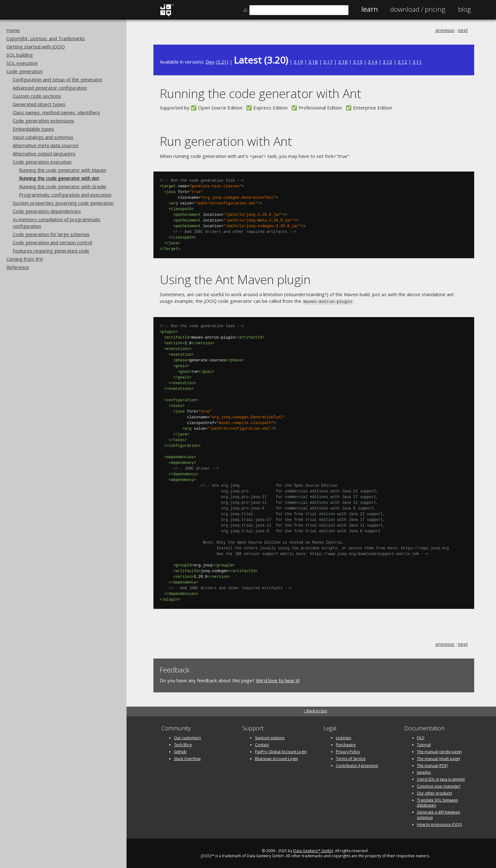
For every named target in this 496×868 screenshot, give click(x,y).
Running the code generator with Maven (63, 170)
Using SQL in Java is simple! (441, 779)
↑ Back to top (315, 710)
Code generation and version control (52, 242)
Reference (18, 267)
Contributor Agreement (357, 765)
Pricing (418, 9)
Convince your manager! (439, 786)
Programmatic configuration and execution (65, 195)
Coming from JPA (25, 259)
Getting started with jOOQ (36, 47)
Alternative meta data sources (46, 145)
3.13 (387, 62)
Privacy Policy (348, 751)
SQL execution (22, 63)
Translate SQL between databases (437, 802)
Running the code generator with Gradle (63, 186)
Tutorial (424, 744)
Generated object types (39, 104)
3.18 (313, 62)
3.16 (343, 62)
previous (445, 30)
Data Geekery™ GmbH (313, 850)
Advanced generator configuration (50, 88)
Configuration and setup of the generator (58, 79)
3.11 (417, 62)
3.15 (358, 62)
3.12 (402, 62)
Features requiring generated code (51, 251)
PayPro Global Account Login (281, 751)
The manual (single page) (439, 751)
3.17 (328, 62)
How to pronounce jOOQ (440, 824)
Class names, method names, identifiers (56, 112)
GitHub (180, 751)
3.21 (222, 62)
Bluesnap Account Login (276, 758)
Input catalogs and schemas (43, 137)
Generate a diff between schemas (439, 814)
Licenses (344, 737)
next (463, 30)
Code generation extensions (43, 121)
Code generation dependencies (47, 211)
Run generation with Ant (226, 141)
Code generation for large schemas (51, 234)
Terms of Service (351, 758)
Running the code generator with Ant (59, 178)
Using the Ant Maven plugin (235, 279)
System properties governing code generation (63, 203)
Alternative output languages (44, 153)
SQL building (20, 55)
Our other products (434, 793)
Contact (262, 744)
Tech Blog (183, 744)
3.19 (298, 62)
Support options (270, 737)
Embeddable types (33, 129)
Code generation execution (42, 162)
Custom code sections (37, 96)
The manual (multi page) (438, 758)
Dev (210, 62)
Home (13, 30)
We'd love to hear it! (278, 680)
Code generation (25, 71)
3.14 (373, 62)
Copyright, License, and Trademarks (46, 38)
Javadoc (424, 772)
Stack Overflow (187, 758)
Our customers (187, 737)
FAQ (421, 737)
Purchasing (346, 744)
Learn (369, 9)
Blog (465, 9)
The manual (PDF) (432, 765)
